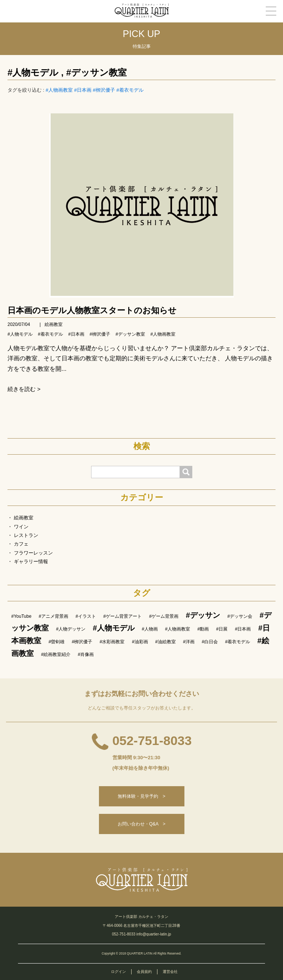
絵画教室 (54, 324)
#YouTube (21, 616)
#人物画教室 (59, 90)
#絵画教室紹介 (56, 654)
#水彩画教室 (112, 642)
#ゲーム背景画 (164, 616)
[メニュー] (271, 11)
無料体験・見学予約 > (141, 796)
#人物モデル (33, 72)
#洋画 (189, 642)
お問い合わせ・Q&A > (142, 824)
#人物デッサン (71, 629)
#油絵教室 (165, 642)
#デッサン (203, 615)
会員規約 (144, 972)
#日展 (222, 629)
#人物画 (150, 629)
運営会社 (170, 972)
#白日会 (210, 642)
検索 (142, 446)
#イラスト (86, 616)
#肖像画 (86, 654)
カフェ (21, 544)
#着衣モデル (130, 90)
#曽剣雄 (56, 642)
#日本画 (83, 90)
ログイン (118, 972)
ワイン (21, 527)
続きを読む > (24, 389)
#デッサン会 (240, 616)
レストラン (26, 535)
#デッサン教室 (96, 72)
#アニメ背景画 (53, 616)
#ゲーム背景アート (123, 616)
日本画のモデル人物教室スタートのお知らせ (92, 310)
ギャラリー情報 (31, 561)
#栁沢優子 (104, 90)
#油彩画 (140, 642)
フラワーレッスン (33, 553)
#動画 (203, 629)
